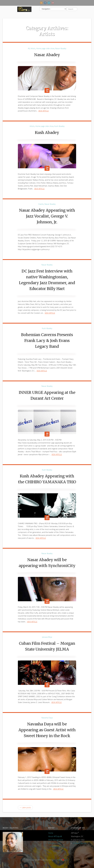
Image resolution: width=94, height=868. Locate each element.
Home (51, 833)
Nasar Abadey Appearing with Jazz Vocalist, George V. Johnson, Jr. (47, 216)
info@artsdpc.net (80, 843)
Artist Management (56, 840)
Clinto (66, 860)
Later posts (25, 807)
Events (41, 204)
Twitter (49, 3)
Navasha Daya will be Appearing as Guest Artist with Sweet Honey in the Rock (47, 730)
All (29, 48)
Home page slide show (45, 48)
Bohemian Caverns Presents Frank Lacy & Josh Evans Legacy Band (47, 341)
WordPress (57, 860)
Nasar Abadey (61, 48)
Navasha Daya (47, 718)
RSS (41, 3)
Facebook (45, 3)
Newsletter (53, 3)
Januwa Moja (47, 637)
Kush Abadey (59, 126)
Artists (33, 48)
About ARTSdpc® (55, 836)
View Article (44, 111)
